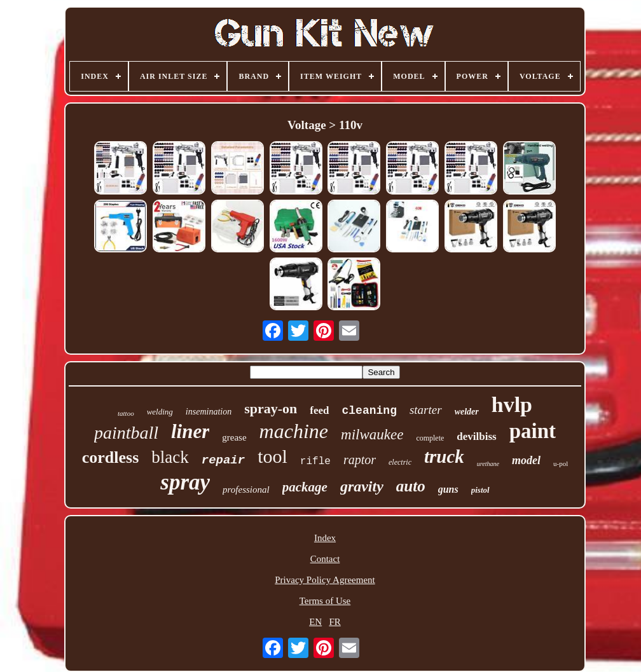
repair (223, 460)
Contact (325, 559)
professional (246, 490)
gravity (362, 486)
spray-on (271, 408)
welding (160, 412)
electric (400, 462)
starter (426, 410)
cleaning (369, 411)
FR (334, 622)
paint (533, 431)
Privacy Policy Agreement (325, 580)
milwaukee (372, 435)
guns (448, 489)
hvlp (512, 405)
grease (234, 437)
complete (430, 438)
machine (294, 431)
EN (315, 622)
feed (319, 410)
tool (272, 456)
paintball (126, 433)
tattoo (126, 413)
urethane (488, 464)
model (526, 460)
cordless (111, 457)
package (305, 487)
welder (467, 412)
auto (411, 486)
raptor (360, 460)
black (170, 457)
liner (190, 431)
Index (325, 538)
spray (185, 482)
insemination (209, 412)
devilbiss (476, 436)
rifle (315, 462)
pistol (480, 490)
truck (444, 456)
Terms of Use (325, 601)
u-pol (561, 463)
